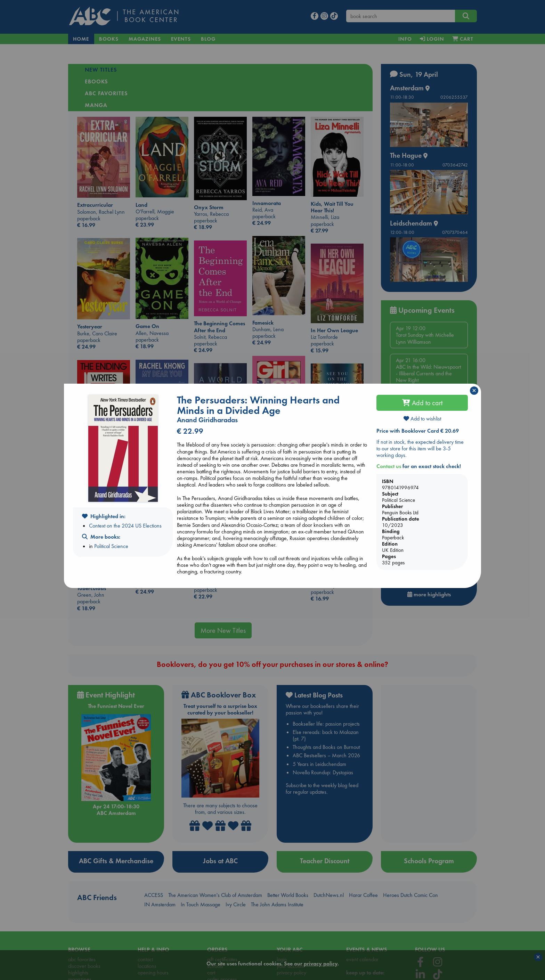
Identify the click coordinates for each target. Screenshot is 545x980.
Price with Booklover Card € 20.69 (418, 431)
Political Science (111, 546)
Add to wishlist (422, 419)
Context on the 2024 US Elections (125, 526)
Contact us (389, 466)
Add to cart (422, 403)
